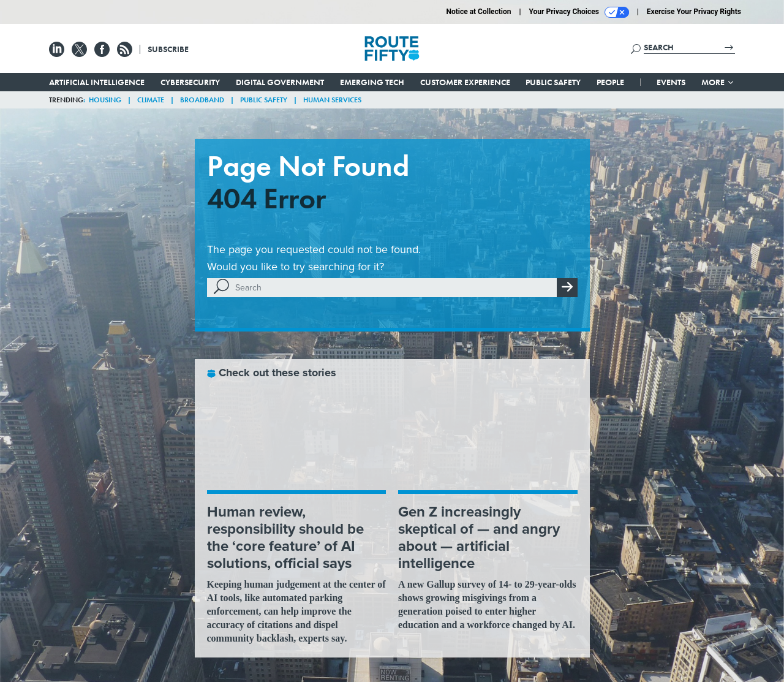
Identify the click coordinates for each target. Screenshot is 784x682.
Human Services (332, 100)
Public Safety (553, 82)
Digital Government (280, 82)
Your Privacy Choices (579, 12)
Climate (151, 100)
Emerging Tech (372, 82)
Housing (105, 100)
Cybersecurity (190, 82)
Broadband (202, 100)
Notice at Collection (478, 12)
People (610, 82)
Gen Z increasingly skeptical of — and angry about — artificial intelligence (479, 537)
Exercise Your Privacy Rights (694, 12)
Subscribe (168, 49)
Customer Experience (465, 82)
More (718, 82)
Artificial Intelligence (97, 82)
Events (671, 82)
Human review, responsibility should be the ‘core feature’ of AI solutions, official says (285, 537)
